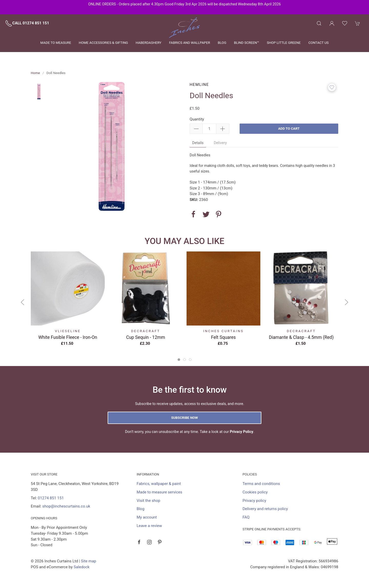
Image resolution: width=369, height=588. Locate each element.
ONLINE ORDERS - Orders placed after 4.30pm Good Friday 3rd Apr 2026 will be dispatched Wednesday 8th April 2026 (184, 4)
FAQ (246, 517)
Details (198, 143)
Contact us (318, 43)
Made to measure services (159, 492)
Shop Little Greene (284, 43)
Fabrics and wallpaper (190, 43)
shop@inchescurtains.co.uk (66, 506)
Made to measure (56, 43)
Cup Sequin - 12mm (146, 337)
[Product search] (319, 23)
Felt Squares (224, 337)
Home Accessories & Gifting (104, 43)
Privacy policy (254, 501)
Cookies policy (255, 492)
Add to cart (289, 129)
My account (147, 517)
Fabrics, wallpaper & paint (159, 484)
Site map (89, 561)
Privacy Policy (242, 432)
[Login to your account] (332, 23)
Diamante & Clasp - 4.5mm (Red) (301, 337)
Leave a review (149, 526)
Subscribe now (184, 418)
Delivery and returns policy (265, 509)
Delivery (220, 143)
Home (35, 73)
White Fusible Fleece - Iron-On (68, 337)
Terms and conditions (261, 484)
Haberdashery (148, 43)
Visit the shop (148, 501)
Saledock (81, 567)
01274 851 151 (51, 498)
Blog (222, 43)
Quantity (197, 119)
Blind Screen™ (247, 43)
